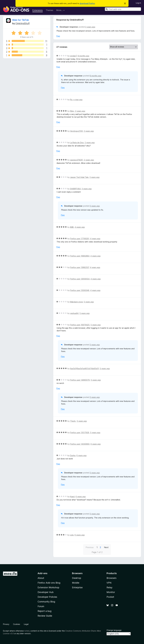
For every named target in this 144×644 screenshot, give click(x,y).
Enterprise (77, 587)
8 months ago (83, 56)
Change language (114, 630)
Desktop (77, 578)
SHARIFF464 (75, 189)
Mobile (76, 583)
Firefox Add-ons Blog (49, 583)
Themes (49, 10)
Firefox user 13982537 (80, 267)
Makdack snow (76, 302)
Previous (90, 547)
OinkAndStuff (22, 23)
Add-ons (42, 573)
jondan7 (73, 56)
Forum (41, 606)
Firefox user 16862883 (80, 256)
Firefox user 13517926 (80, 433)
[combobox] (123, 9)
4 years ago (80, 227)
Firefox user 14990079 (80, 380)
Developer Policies (47, 597)
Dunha (73, 455)
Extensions (38, 10)
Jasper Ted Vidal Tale (79, 177)
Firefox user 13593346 (80, 290)
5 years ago (89, 302)
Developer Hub (46, 592)
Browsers (111, 578)
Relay (109, 587)
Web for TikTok (21, 20)
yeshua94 (74, 313)
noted (27, 631)
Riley (72, 111)
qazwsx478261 (77, 160)
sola (72, 535)
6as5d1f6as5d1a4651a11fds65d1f (84, 368)
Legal (26, 624)
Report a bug (45, 611)
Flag (58, 36)
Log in (138, 3)
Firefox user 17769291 (80, 239)
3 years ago (90, 27)
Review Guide (45, 616)
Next (106, 547)
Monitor (111, 592)
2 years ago (80, 111)
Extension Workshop (48, 587)
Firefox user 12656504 (80, 279)
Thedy (73, 421)
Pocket (110, 597)
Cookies (17, 624)
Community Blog (46, 602)
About (41, 578)
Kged (72, 497)
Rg (71, 100)
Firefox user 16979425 (80, 325)
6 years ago (96, 444)
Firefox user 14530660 (80, 444)
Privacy (6, 624)
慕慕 (72, 227)
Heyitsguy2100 (76, 131)
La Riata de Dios (77, 143)
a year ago (78, 100)
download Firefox (87, 3)
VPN (109, 583)
